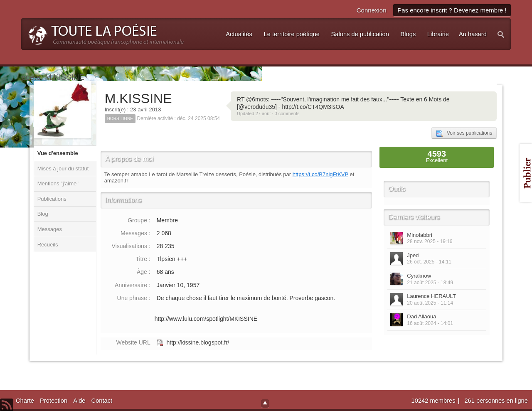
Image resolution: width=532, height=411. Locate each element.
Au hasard (473, 34)
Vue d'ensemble (58, 153)
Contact (102, 401)
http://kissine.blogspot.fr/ (198, 342)
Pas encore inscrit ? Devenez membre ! (452, 10)
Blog (43, 214)
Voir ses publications (464, 133)
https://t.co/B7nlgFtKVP (320, 174)
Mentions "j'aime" (58, 183)
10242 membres (434, 401)
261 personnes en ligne (496, 401)
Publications (52, 199)
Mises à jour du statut (63, 169)
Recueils (48, 245)
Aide (79, 401)
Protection (54, 401)
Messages (50, 229)
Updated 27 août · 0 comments (268, 113)
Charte (25, 401)
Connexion (372, 10)
